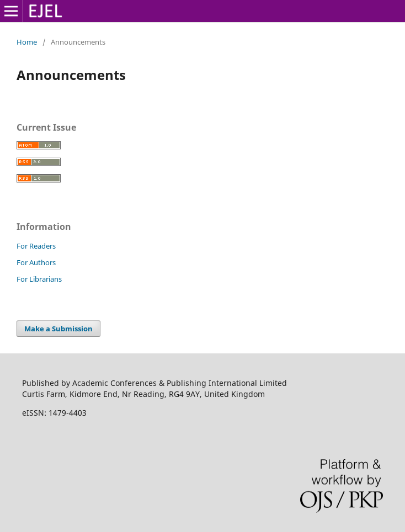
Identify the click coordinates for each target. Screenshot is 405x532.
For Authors (36, 262)
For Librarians (39, 279)
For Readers (36, 246)
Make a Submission (58, 329)
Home (27, 42)
